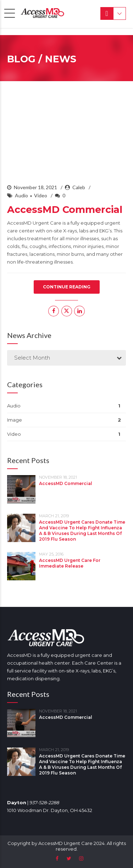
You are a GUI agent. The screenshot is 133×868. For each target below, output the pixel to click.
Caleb (79, 187)
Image (15, 420)
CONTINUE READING (67, 287)
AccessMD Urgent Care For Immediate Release (70, 563)
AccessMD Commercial (65, 210)
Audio (21, 195)
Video (41, 195)
